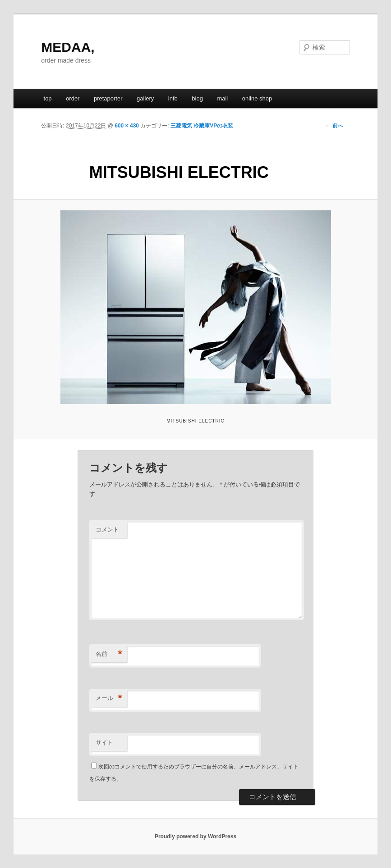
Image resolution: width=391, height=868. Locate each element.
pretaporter (108, 98)
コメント (107, 529)
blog (197, 98)
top (48, 98)
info (173, 98)
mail (222, 98)
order (73, 98)
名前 (109, 654)
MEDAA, (68, 47)
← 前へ (334, 126)
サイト (104, 743)
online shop (257, 98)
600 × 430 (127, 126)
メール (109, 698)
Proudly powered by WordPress (195, 836)
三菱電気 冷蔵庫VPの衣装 (202, 126)
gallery (145, 98)
